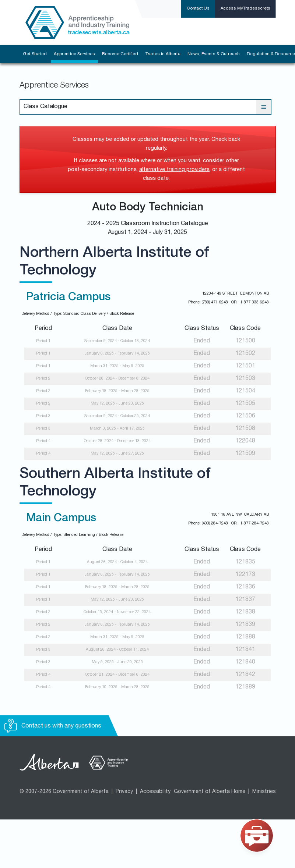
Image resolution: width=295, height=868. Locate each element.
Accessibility (155, 792)
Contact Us (198, 9)
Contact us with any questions (53, 726)
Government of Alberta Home (210, 792)
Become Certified (120, 54)
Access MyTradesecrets (245, 9)
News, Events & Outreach (214, 54)
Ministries (264, 792)
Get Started (35, 54)
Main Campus (61, 519)
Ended (202, 341)
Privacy (124, 792)
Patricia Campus (68, 298)
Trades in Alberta (163, 54)
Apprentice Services (74, 54)
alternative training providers (174, 170)
